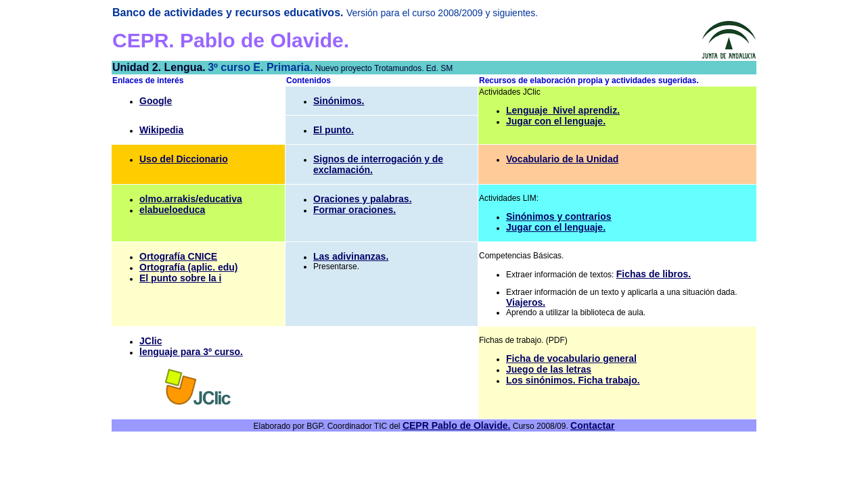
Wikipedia (161, 130)
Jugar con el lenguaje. (556, 121)
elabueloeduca (172, 210)
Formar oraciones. (355, 210)
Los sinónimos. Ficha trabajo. (573, 380)
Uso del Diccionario (184, 159)
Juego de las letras (549, 369)
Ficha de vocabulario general (571, 358)
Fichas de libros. (654, 274)
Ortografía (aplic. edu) (188, 267)
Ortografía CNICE (178, 256)
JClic (151, 341)
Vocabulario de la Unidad (562, 159)
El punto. (334, 130)
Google (156, 101)
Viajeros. (526, 302)
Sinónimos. (339, 101)
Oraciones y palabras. (363, 199)
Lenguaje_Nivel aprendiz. (563, 110)
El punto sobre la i (180, 278)
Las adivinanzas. (351, 256)
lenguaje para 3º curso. (191, 352)
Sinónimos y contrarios (559, 216)
